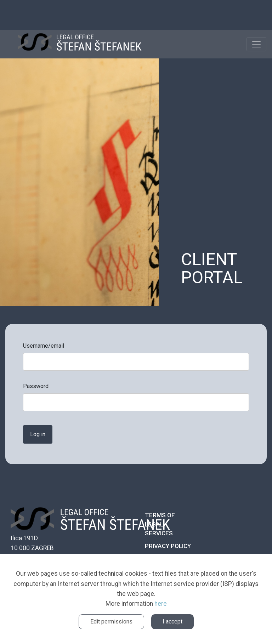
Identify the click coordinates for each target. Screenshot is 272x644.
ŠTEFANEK (80, 44)
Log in (38, 434)
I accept (172, 622)
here (161, 604)
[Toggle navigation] (256, 44)
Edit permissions (111, 622)
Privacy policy (168, 546)
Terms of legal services (160, 524)
